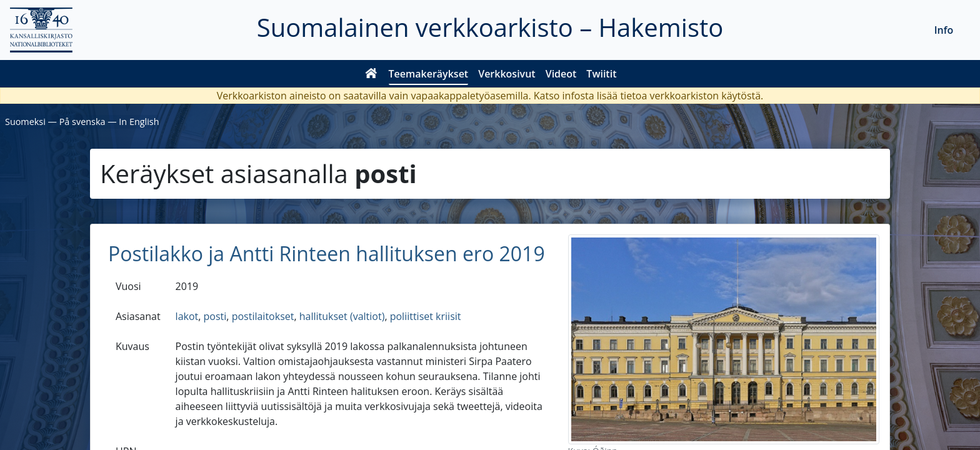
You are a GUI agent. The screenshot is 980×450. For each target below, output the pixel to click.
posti (215, 316)
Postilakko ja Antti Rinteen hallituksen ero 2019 (327, 253)
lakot (187, 316)
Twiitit (601, 74)
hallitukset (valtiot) (342, 316)
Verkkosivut (507, 74)
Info (944, 30)
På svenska (82, 122)
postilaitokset (263, 316)
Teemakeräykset (429, 74)
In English (139, 122)
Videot (561, 74)
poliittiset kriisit (426, 316)
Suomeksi (25, 122)
